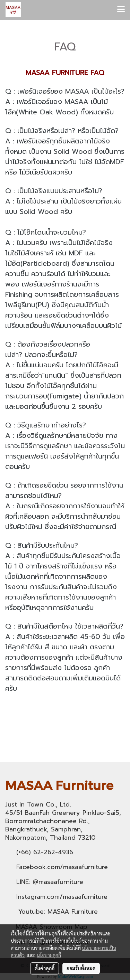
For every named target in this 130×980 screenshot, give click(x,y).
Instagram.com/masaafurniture (62, 897)
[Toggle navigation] (121, 10)
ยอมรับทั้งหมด (81, 968)
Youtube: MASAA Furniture (58, 912)
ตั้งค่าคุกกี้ (45, 968)
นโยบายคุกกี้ (49, 955)
